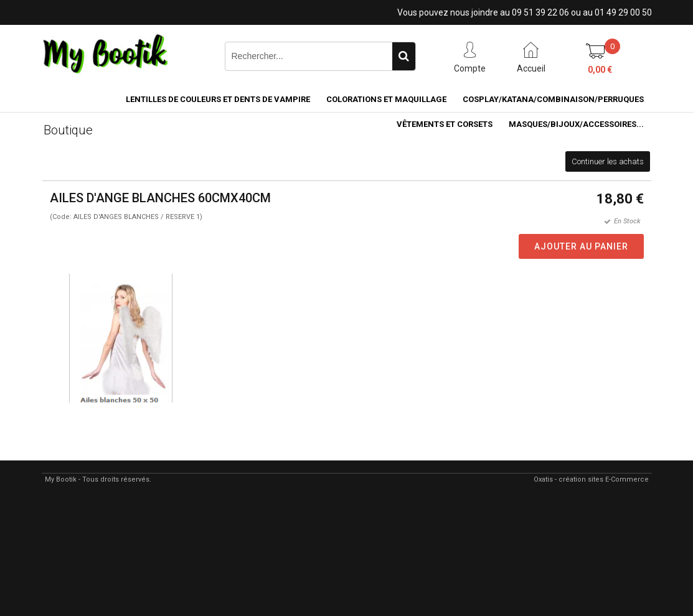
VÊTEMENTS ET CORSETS (445, 124)
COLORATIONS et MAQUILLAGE (386, 99)
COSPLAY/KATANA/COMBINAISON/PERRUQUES (553, 99)
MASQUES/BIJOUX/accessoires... (576, 124)
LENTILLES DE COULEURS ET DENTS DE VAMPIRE (218, 99)
